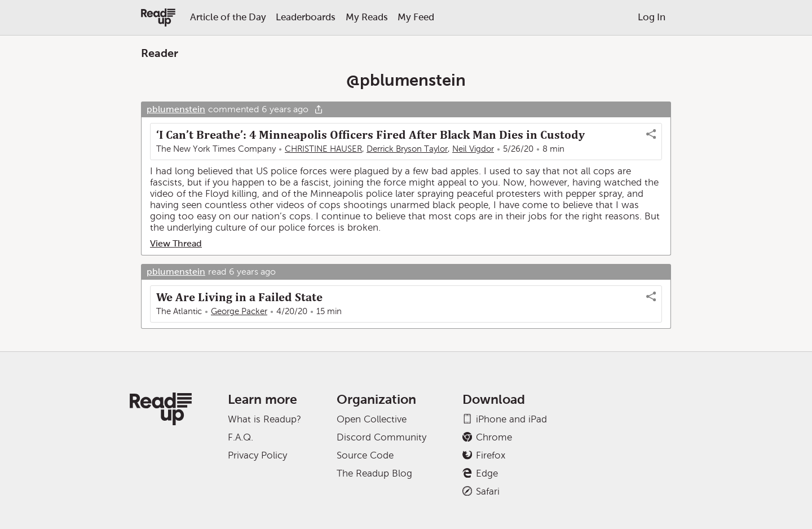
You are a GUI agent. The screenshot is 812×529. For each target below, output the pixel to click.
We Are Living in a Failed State (239, 297)
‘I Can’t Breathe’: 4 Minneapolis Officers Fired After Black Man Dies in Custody (370, 135)
